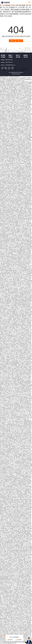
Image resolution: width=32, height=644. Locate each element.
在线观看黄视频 (22, 243)
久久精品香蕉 (14, 581)
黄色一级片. (8, 140)
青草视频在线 (14, 179)
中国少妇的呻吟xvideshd (18, 111)
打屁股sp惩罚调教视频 (12, 126)
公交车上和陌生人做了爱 (27, 214)
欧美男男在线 (9, 274)
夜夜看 (12, 374)
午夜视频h (2, 382)
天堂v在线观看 (8, 112)
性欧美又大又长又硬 (6, 532)
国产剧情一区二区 (25, 317)
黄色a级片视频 (23, 370)
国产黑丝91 (25, 337)
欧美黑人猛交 (21, 466)
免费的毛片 (19, 280)
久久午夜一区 (8, 102)
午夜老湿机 (26, 293)
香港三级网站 (4, 544)
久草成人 (22, 269)
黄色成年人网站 (20, 319)
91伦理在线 (12, 350)
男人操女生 (18, 228)
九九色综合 (30, 439)
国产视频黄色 (22, 575)
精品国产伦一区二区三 (8, 279)
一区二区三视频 (16, 156)
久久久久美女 (19, 114)
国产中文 (28, 355)
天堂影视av (21, 235)
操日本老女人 (27, 308)
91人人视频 (3, 84)
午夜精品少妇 (16, 89)
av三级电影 (28, 380)
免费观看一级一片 (26, 560)
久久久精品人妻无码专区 (19, 245)
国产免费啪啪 (19, 484)
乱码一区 (13, 607)
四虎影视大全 (19, 171)
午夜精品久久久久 (16, 311)
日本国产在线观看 (5, 88)
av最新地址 (2, 457)
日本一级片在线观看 (28, 170)
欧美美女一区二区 (28, 511)
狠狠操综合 (24, 220)
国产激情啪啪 (19, 173)
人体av (11, 226)
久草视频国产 (14, 508)
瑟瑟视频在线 (29, 201)
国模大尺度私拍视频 (10, 250)
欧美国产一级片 (29, 282)
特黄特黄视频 (24, 178)
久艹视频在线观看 (19, 147)
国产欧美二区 (18, 137)
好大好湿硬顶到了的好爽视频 (17, 149)
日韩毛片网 (9, 497)
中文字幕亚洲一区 (19, 260)
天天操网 (10, 585)
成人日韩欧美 (13, 166)
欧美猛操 (23, 146)
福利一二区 (18, 87)
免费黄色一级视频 (27, 352)
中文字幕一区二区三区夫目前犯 (10, 488)
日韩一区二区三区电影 (24, 487)
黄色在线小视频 (14, 189)
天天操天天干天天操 (9, 180)
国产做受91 (21, 441)
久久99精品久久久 (3, 527)
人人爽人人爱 (3, 103)
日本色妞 (17, 104)
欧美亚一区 (17, 127)
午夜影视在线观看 (9, 254)
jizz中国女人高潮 (10, 418)
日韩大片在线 (16, 275)
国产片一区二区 (14, 335)
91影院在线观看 (13, 175)
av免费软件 (25, 368)
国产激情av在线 (17, 510)
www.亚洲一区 (15, 431)
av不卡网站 (18, 340)
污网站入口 (13, 435)
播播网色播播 (19, 379)
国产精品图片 (24, 113)
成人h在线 (30, 471)
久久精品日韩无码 (25, 436)
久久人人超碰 (4, 404)
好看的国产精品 (26, 392)
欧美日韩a (30, 526)
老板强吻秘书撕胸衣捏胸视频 (16, 550)
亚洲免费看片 (15, 216)
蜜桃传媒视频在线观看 (16, 324)
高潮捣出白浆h (29, 179)
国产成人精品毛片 (19, 166)
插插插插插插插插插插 (9, 477)
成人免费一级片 (13, 114)
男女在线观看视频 (16, 232)
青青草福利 (24, 467)
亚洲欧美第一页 (14, 161)
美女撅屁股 (2, 594)
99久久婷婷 (22, 369)
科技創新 (3, 57)
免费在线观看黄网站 (26, 240)
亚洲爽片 (5, 133)
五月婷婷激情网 (23, 385)
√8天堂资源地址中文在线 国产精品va (10, 242)
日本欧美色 (7, 214)
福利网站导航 (5, 324)
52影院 (23, 231)
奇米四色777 (14, 229)
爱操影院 (30, 486)
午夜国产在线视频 (7, 200)
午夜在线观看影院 (25, 606)
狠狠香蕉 (6, 249)
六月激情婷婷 (3, 140)
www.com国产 (14, 197)
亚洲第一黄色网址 (17, 541)
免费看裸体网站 (22, 400)
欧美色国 (3, 292)
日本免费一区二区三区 (5, 575)
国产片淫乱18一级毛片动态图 (18, 555)
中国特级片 (6, 126)
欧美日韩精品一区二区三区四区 (19, 222)
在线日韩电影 (3, 254)
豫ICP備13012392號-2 (16, 74)
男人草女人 (8, 168)
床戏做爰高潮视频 (18, 122)
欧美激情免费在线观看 (27, 499)
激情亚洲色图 (23, 577)
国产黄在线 (25, 198)
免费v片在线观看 (7, 306)
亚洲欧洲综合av (15, 235)
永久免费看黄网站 (25, 525)
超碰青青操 (29, 216)
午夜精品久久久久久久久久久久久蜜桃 (24, 286)
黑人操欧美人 (9, 116)
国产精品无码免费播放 (6, 261)
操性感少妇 (25, 626)
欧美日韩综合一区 (7, 513)
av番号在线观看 (5, 448)
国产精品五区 (9, 82)
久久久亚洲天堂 (16, 504)
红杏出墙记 (4, 338)
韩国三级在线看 (18, 598)
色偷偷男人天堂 (18, 376)
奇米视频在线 (23, 87)
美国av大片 (4, 506)
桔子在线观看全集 (18, 469)
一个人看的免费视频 (8, 514)
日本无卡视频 (15, 455)
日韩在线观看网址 (18, 377)
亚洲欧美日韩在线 (10, 537)
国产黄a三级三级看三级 (19, 572)
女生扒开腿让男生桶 (22, 329)
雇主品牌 (18, 57)
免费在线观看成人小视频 (22, 216)
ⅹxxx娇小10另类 (22, 271)
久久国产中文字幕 (20, 519)
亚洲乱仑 (16, 614)
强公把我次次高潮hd (4, 512)
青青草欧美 (14, 520)
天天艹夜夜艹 (8, 415)
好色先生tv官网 (27, 441)
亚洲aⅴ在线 (5, 194)
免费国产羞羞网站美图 (24, 449)
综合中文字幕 (3, 548)
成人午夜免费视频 (23, 89)
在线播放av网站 (5, 631)
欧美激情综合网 (26, 555)
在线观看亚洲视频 (20, 182)
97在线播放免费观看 (26, 236)
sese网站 (17, 437)
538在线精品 (27, 257)
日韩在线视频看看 (9, 319)
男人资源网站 (10, 280)
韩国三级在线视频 (26, 249)
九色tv (24, 558)
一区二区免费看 (23, 451)
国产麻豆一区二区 (17, 120)
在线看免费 (16, 296)
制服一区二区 (10, 590)
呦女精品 (2, 510)
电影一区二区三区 (24, 237)
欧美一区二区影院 (3, 86)
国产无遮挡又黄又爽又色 (19, 603)
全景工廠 (26, 57)
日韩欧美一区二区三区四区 (5, 307)
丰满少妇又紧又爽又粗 (10, 103)
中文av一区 (18, 447)
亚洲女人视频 (7, 322)
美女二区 (23, 276)
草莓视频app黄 (3, 82)
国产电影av (4, 545)
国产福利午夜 (26, 564)
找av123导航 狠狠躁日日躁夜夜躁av (15, 518)
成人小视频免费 (8, 97)
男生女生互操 (19, 268)
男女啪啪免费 (29, 83)
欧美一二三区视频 (23, 362)
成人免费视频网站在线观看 (8, 542)
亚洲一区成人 (11, 296)
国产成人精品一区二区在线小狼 (22, 92)
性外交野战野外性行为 (11, 427)
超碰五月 (25, 250)
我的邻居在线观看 (12, 87)
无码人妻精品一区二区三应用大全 (13, 269)
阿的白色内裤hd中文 (22, 355)
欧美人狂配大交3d (3, 90)
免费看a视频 (23, 447)
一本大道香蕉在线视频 (7, 507)
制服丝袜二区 (13, 84)
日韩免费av (28, 109)
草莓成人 (4, 564)
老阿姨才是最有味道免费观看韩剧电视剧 (20, 344)
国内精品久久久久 (22, 221)
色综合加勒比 (15, 489)
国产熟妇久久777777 (10, 463)
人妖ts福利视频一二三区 (21, 94)
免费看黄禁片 (6, 641)
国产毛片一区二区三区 (19, 234)
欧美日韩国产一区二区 (15, 102)
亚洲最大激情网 (4, 117)
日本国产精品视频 (29, 547)
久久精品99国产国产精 (19, 167)
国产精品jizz (4, 340)
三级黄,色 (18, 539)
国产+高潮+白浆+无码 (20, 283)
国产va (27, 520)
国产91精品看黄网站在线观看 (7, 480)
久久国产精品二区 (6, 395)
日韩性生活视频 (23, 480)
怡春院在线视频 (11, 293)
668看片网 (28, 447)
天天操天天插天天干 (14, 562)
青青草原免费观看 (27, 292)
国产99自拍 (6, 196)
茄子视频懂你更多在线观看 (6, 130)
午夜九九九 (14, 124)
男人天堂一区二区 (15, 398)
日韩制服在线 (4, 198)
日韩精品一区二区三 (9, 393)
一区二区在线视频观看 (4, 592)
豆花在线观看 (7, 442)
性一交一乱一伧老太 (11, 421)
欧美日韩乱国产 (4, 109)
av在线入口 (14, 268)
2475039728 (9, 65)
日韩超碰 (21, 249)
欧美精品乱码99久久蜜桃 (6, 445)
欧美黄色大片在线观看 (25, 333)
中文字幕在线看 (22, 127)
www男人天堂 (28, 470)
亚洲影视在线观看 (9, 436)
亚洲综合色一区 (5, 399)
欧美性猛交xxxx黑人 (21, 116)
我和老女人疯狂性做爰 (27, 172)
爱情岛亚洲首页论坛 (11, 234)
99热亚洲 (15, 434)
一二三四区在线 (9, 318)
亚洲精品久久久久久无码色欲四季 (16, 214)
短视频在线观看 (9, 489)
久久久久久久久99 (6, 458)
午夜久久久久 (18, 348)
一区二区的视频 (11, 308)
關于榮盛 (3, 55)
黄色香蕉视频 (25, 415)
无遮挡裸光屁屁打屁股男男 (11, 164)
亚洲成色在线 (28, 489)
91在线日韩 (24, 417)
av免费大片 (11, 519)
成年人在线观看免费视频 (16, 118)
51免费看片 (8, 325)
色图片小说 (9, 413)
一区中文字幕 (24, 457)
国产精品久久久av (13, 522)
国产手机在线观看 (26, 627)
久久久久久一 (5, 402)
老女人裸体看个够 (26, 166)
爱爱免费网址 (19, 179)
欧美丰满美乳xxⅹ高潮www (22, 522)
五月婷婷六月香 (18, 317)
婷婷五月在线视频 (23, 386)
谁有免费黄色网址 (6, 263)
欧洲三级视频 (28, 136)
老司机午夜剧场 (28, 593)
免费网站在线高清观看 (25, 302)
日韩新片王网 (3, 174)
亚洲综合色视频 (5, 139)
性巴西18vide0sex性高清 (20, 159)
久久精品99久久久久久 (10, 136)
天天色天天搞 (21, 633)
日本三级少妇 (17, 509)
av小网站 (17, 613)
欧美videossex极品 (6, 98)
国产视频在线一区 (29, 159)
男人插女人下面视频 (10, 506)
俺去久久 (27, 326)
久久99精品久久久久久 (11, 198)
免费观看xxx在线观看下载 (10, 201)
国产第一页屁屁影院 (16, 370)
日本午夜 (19, 623)
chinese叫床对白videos (4, 484)
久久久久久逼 (13, 173)
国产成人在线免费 (9, 525)
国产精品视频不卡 (10, 524)
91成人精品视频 (20, 121)
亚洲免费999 (18, 281)
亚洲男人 (21, 138)
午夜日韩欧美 (8, 84)
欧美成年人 (4, 524)
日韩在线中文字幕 (3, 253)
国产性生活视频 (20, 208)
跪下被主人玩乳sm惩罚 (16, 82)
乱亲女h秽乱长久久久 (4, 329)
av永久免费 (24, 201)
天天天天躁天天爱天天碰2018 (6, 466)
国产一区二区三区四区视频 (24, 404)
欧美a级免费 (24, 297)
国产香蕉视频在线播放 (20, 204)
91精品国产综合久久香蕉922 (19, 93)
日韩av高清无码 (19, 438)
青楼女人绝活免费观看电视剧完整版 (8, 543)
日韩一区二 (4, 93)
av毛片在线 (3, 398)
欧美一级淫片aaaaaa (4, 443)
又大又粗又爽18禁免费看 (14, 134)
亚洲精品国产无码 (8, 188)
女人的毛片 (18, 241)
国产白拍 (30, 415)
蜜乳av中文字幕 (28, 231)
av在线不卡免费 (12, 417)
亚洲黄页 (16, 329)
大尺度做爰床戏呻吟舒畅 (21, 482)
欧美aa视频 (11, 611)
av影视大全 (2, 281)
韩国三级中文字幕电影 (21, 306)
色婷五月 (17, 271)
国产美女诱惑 (5, 412)
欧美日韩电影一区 (26, 610)
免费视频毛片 (18, 153)
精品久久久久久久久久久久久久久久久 (13, 267)
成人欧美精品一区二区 (13, 419)
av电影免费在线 (19, 198)
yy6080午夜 (27, 287)
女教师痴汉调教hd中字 (14, 285)
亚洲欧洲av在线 (8, 345)
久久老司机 (2, 539)
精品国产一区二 (20, 197)
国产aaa (1, 446)
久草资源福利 (7, 356)
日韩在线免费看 (14, 273)
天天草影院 (9, 182)
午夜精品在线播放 (14, 365)
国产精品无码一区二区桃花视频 (24, 223)
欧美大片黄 (18, 302)
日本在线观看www (5, 316)
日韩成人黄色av (25, 452)
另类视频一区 (12, 172)
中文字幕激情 (24, 377)
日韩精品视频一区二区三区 (26, 328)
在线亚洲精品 (24, 485)
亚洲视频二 (22, 207)
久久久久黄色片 (12, 309)
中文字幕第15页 (13, 265)
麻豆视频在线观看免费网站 (15, 123)
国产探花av (30, 98)
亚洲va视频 (13, 340)
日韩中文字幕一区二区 (18, 165)
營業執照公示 (21, 73)
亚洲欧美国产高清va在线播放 (16, 185)
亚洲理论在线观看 (21, 614)
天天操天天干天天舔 (28, 193)
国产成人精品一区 (22, 238)
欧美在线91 (25, 264)
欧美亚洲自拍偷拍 (18, 201)
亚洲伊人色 (20, 206)
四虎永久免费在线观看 (24, 103)
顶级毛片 (4, 205)
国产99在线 (11, 605)
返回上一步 (19, 41)
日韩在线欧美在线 (3, 590)
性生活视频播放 (17, 262)
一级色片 (4, 596)
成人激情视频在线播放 (9, 111)
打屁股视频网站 (24, 300)
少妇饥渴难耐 (3, 359)
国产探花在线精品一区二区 (20, 205)
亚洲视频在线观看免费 (15, 299)
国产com (16, 528)
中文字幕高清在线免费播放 (5, 266)
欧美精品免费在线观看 (6, 210)
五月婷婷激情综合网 (19, 392)
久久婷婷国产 (22, 288)
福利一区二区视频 (5, 518)
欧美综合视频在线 (28, 628)
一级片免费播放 (26, 121)
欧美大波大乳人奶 (26, 549)
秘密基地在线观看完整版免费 (17, 200)
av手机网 (30, 247)
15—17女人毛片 (16, 294)
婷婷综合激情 (28, 168)
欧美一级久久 (5, 162)
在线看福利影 (14, 248)
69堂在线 (11, 552)
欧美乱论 (24, 179)
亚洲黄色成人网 (22, 109)
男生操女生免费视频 (6, 166)
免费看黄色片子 (29, 587)
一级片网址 (15, 319)
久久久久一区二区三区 (15, 386)
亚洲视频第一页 (28, 575)
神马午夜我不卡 (27, 418)
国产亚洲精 (25, 211)
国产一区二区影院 (9, 366)
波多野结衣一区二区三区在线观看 (9, 147)
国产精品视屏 (6, 522)
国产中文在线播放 (22, 275)
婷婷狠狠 (5, 479)
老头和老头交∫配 (10, 501)
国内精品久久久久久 (14, 213)
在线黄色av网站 (22, 168)
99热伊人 (11, 594)
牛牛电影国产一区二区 (14, 355)
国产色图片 (26, 131)
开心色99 (12, 410)
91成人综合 (9, 202)
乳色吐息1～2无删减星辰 (13, 602)
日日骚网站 (5, 623)
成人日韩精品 (15, 409)
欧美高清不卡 (20, 259)
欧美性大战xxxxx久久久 (21, 520)
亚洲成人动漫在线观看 (10, 262)
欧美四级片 (16, 450)
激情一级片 (5, 370)
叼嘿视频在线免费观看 (8, 612)
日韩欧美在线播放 (23, 156)
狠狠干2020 (9, 390)
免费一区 (11, 462)
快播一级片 (5, 349)
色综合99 (11, 275)
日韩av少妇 (27, 309)
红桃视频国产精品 (19, 172)
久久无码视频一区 (23, 143)
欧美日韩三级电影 (7, 169)
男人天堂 (2, 417)
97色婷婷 (12, 307)
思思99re (19, 161)
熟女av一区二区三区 (16, 468)
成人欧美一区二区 (23, 99)
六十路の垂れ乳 (16, 109)
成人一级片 (12, 372)
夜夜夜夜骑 (21, 144)
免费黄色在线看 (9, 149)
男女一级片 (17, 233)
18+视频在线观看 (25, 477)
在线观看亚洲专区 (3, 221)
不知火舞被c (17, 142)
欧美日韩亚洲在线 (18, 316)
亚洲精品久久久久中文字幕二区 (24, 90)
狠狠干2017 (20, 419)
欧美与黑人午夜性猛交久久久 (17, 112)
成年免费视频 (22, 299)
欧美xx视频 (24, 574)
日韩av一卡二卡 (8, 584)
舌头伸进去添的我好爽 (20, 218)
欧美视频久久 (29, 306)
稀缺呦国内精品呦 (6, 122)
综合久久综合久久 (14, 628)
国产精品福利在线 (24, 367)
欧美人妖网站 (3, 209)
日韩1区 (23, 617)
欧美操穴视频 (3, 415)
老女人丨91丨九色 (19, 108)
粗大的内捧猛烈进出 (28, 381)
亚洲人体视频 (13, 153)
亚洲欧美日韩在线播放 (23, 199)
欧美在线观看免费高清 (27, 203)
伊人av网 (7, 556)
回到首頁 (12, 41)
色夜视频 (23, 173)
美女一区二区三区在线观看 (15, 98)
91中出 (31, 437)
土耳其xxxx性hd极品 (27, 163)
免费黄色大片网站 (25, 195)
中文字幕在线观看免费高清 (24, 398)
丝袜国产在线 (12, 326)
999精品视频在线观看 (9, 289)
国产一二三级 (15, 254)
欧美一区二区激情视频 (18, 560)
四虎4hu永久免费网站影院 (10, 225)
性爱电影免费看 (19, 417)
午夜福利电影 (15, 408)
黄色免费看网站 (20, 193)
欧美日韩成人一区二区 (19, 347)
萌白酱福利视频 (6, 499)
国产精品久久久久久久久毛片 (20, 136)
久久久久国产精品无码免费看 (25, 102)
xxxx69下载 (7, 83)
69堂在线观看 (6, 247)
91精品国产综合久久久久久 (11, 495)
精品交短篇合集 (27, 187)
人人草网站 (6, 271)
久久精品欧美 (3, 431)
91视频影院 (4, 179)
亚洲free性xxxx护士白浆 (25, 464)
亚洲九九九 (9, 595)
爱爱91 (4, 321)
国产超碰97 (16, 308)
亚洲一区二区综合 (8, 184)
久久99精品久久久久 (21, 342)
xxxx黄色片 (14, 586)
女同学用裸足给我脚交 (11, 317)
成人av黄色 (21, 600)
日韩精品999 (13, 533)
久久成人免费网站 (11, 233)
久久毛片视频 (22, 95)
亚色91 (13, 470)
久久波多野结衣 (3, 202)
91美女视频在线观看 (8, 615)
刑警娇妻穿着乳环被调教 (12, 310)
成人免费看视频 (29, 281)
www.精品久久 (24, 150)
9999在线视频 (28, 254)
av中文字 (7, 359)
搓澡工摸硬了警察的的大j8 (11, 174)
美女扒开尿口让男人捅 (5, 213)
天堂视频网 (20, 455)
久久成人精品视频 (23, 97)
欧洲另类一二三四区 (19, 203)
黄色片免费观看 (26, 101)
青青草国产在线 (6, 208)
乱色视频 (22, 293)
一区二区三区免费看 (4, 363)
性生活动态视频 (19, 359)
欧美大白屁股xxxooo (19, 160)
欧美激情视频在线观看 (7, 597)
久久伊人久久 (15, 467)
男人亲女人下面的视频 (12, 190)
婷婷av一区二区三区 (17, 180)
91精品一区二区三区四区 (9, 163)
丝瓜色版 (23, 341)
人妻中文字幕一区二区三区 (5, 173)
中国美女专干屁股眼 (12, 88)
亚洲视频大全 (26, 350)
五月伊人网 (17, 543)
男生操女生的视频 (15, 597)
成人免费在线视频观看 (25, 229)
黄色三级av (7, 275)
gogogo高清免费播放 (27, 139)
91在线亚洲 (8, 153)
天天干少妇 (24, 174)
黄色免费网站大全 (22, 133)
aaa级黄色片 (18, 367)
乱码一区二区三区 (10, 509)
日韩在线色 (16, 486)
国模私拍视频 (9, 523)
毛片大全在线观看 (3, 629)
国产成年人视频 (5, 195)
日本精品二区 (24, 458)
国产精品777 (16, 151)
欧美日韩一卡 (9, 455)
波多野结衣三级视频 (12, 512)
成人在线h (11, 247)
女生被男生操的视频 (10, 486)
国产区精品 (9, 207)
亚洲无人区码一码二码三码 (6, 276)
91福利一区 (6, 87)
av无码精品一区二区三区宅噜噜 (6, 333)
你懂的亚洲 (25, 504)
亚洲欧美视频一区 (9, 431)
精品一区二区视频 (28, 414)
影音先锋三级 (11, 245)
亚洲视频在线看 (3, 101)
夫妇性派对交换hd (22, 483)
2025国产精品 (20, 443)
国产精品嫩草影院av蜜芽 (15, 325)
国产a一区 (18, 385)
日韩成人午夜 (19, 265)
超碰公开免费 (22, 338)
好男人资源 (18, 237)
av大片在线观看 (4, 618)
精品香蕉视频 (5, 401)
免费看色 (14, 320)
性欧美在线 (24, 604)
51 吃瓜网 (30, 296)
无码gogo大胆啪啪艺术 (21, 566)
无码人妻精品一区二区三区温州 (23, 273)
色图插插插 (5, 610)
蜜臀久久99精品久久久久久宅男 (22, 508)
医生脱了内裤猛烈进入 (12, 373)
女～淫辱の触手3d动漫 (6, 131)
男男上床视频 (8, 99)
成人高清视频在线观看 (8, 146)
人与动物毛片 (3, 357)
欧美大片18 (25, 471)
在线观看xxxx (15, 593)
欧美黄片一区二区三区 (4, 603)
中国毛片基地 (12, 83)
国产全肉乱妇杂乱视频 (23, 107)
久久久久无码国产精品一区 (17, 423)
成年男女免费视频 (26, 235)
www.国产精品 (13, 385)
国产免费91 (12, 165)
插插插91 (28, 329)
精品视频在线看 (26, 635)
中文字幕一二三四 (6, 226)
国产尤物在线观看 (12, 91)
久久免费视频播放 (17, 247)
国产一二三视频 (5, 492)
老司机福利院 (27, 360)
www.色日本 (9, 400)
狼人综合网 (22, 364)
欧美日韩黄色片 (6, 569)
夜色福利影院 (10, 187)
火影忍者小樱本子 (11, 384)
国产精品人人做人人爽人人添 (14, 353)
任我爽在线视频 (11, 144)
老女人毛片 (9, 423)
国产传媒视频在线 (17, 457)
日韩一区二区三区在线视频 (5, 177)
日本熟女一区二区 (14, 140)
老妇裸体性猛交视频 (5, 156)
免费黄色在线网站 (3, 384)
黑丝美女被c (23, 281)
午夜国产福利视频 (26, 569)
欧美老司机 (9, 607)
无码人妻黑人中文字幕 (6, 392)
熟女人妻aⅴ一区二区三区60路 (19, 360)
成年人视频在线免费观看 (17, 264)
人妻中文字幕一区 (18, 86)
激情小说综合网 (24, 335)
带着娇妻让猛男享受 (20, 124)
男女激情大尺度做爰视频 (16, 411)
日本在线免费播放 (27, 310)
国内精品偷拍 (25, 175)
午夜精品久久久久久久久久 (6, 433)
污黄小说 (3, 477)
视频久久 (20, 529)
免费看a (17, 97)
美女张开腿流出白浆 (24, 552)
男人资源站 (11, 414)
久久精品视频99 (4, 371)
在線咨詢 (20, 640)
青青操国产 (12, 499)
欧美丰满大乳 (29, 604)
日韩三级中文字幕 (18, 626)
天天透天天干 (10, 349)
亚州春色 (5, 331)
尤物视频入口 (19, 231)
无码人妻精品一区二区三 (18, 163)
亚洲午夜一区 (24, 584)
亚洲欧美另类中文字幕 (10, 199)
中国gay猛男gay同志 (22, 408)
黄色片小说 (23, 326)
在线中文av (29, 451)
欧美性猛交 (27, 346)
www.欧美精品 (22, 578)
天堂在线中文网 (12, 170)
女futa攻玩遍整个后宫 (21, 248)
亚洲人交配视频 (17, 157)
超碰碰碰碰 (12, 145)
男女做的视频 (11, 157)
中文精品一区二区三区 (11, 367)
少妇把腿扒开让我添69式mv (24, 117)
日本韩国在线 (11, 316)
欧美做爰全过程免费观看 (26, 581)
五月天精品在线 (8, 193)
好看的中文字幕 (25, 239)
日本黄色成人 (6, 505)
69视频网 (10, 368)
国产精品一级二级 (28, 384)
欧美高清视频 (13, 251)
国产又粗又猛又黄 (24, 262)
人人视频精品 (9, 424)
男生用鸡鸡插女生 (6, 92)
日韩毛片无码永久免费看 (25, 340)
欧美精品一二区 (4, 187)
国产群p (30, 239)
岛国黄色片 (28, 321)
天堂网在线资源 (15, 600)
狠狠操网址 (15, 284)
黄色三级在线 (20, 496)
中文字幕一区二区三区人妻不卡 (20, 445)
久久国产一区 (21, 285)
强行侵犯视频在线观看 (27, 591)
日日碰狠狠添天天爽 (16, 207)
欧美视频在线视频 (21, 628)
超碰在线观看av (16, 570)
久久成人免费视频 (24, 130)
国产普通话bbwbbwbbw (23, 343)
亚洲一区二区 (6, 475)
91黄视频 (6, 566)
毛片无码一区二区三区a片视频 (16, 465)
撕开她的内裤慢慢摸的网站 (23, 305)
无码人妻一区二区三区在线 (24, 437)
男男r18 (11, 294)
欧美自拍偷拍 (6, 285)
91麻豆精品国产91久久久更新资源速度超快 (8, 396)
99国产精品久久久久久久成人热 (17, 413)
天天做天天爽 (26, 565)
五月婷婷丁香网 (11, 271)
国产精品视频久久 (22, 544)
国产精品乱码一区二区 (5, 283)
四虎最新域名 (6, 405)
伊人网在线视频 (25, 91)
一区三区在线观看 (11, 629)
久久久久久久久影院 (27, 112)
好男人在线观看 (17, 451)
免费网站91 (6, 332)
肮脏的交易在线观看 (27, 135)
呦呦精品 (21, 250)
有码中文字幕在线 (11, 86)
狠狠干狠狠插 (7, 464)
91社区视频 (2, 287)
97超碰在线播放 (20, 495)
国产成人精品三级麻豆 (10, 429)
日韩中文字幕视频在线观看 (12, 90)
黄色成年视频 (22, 567)
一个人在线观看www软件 (26, 280)
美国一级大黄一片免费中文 (10, 104)
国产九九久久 (20, 558)
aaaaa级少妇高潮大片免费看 (19, 187)
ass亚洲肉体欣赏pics (4, 204)
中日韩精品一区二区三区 (19, 490)
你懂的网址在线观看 (24, 183)
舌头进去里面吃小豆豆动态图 (5, 217)
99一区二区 (18, 328)
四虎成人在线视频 (13, 282)
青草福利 (12, 230)
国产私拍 (28, 467)
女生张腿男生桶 (25, 562)
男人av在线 (27, 132)
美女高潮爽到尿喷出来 (19, 397)
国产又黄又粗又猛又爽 (13, 426)
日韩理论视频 (25, 114)
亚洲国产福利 (7, 365)
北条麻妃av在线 (27, 110)
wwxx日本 (13, 430)
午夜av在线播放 (14, 306)
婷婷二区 (19, 220)
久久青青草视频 (25, 434)
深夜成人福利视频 (7, 576)
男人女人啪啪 (28, 94)
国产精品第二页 (18, 331)
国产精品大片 (11, 329)
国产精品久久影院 (28, 497)
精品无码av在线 (9, 220)
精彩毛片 (9, 508)
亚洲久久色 (8, 251)
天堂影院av (8, 185)
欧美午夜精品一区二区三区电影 (9, 150)
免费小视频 (17, 95)
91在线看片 (8, 179)
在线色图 (3, 153)
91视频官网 (23, 120)
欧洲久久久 (25, 278)
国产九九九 (9, 346)
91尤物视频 (20, 456)
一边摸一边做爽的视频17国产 (14, 531)
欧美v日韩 (5, 494)
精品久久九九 (19, 396)
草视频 (1, 194)
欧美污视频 (23, 307)
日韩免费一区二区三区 (4, 170)
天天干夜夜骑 (12, 203)
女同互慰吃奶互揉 (16, 315)
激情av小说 (13, 582)
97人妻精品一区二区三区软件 (18, 612)
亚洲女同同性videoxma (10, 303)
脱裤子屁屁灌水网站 (5, 259)
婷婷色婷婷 (21, 296)
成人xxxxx (16, 144)
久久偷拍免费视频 (9, 264)
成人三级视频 (12, 362)
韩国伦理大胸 (27, 217)
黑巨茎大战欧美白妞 (4, 555)
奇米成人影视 (7, 538)
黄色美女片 (3, 608)
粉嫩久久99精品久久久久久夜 (8, 380)
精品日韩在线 (29, 574)
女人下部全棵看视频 (4, 438)
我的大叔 (11, 156)
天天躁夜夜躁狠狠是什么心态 (22, 190)
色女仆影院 (10, 109)
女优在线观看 (7, 227)
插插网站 (18, 229)
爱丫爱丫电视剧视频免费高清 (9, 437)
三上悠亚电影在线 (3, 516)
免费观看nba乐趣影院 (15, 202)
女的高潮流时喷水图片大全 (25, 202)
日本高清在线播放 (12, 484)
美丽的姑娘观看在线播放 (16, 526)
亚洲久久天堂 (17, 250)
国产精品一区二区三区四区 (24, 375)
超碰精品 (12, 517)
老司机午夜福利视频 (21, 189)
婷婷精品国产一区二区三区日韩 (13, 567)
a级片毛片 (16, 633)
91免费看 (7, 362)
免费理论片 (20, 442)
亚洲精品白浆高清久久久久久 (17, 478)
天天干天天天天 (9, 232)
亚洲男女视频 (5, 638)
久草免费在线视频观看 (25, 157)
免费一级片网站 (27, 536)
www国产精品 (22, 547)
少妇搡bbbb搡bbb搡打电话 (26, 513)
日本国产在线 (19, 446)
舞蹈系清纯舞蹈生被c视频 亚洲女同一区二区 (23, 85)
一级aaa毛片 (22, 609)
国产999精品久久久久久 (18, 591)
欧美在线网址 (10, 642)
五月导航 (25, 138)
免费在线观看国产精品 (10, 211)
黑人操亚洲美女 (4, 190)
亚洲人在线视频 (22, 582)
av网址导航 (28, 290)
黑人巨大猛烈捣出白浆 (26, 349)
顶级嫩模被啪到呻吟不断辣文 (8, 181)
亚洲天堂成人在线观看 (6, 517)
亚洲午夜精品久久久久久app (14, 412)
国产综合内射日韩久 (26, 148)
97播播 (4, 211)
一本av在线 (25, 165)
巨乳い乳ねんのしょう (15, 498)
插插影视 (2, 514)
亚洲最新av (23, 380)
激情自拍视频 (5, 609)
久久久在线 (26, 84)
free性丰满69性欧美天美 (5, 414)
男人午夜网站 (3, 137)
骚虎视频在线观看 (20, 110)
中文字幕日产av (28, 120)
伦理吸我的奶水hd (5, 469)
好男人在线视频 (24, 188)
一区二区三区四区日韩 (9, 521)
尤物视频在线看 (19, 258)
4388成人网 (27, 192)
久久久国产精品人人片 (15, 263)
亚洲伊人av (4, 427)
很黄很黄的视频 (19, 240)
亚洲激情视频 (24, 270)
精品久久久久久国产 (10, 331)
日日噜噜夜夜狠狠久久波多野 (9, 347)
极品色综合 (6, 309)
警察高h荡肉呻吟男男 (24, 145)
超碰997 (13, 377)
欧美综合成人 (23, 586)
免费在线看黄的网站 (10, 85)
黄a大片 (2, 282)
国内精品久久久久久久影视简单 (10, 328)
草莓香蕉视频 (23, 232)
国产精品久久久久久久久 (20, 309)
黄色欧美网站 (3, 562)
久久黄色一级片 (14, 193)
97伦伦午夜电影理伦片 (15, 322)
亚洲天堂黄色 (8, 498)
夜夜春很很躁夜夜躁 (20, 194)
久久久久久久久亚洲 (17, 195)
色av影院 (22, 256)
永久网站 (10, 459)
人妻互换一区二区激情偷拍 (15, 461)
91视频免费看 (25, 162)
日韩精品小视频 (27, 633)
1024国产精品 (13, 177)
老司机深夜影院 (29, 248)
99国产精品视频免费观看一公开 (16, 154)
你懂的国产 (12, 178)
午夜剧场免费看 (16, 609)
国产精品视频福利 (13, 538)
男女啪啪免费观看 (9, 434)
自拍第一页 (11, 448)
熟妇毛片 (21, 139)
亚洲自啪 (13, 160)
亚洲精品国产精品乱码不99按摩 (22, 481)
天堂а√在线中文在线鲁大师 (19, 257)
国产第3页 (4, 523)
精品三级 (27, 243)
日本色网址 (25, 230)
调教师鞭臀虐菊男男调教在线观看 (13, 183)
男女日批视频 (4, 551)
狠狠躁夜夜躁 (26, 212)
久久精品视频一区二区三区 (12, 206)
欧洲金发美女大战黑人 (17, 146)
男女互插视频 (15, 274)
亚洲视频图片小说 (12, 128)
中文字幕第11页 (26, 279)
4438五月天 (29, 154)
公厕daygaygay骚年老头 (19, 565)
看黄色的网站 (14, 132)
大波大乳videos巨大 (16, 523)
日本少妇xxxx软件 (12, 228)
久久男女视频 (3, 498)
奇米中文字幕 (28, 127)
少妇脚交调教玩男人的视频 (27, 465)
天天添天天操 (10, 471)
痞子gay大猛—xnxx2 (21, 632)
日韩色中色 (22, 313)
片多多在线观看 (20, 292)
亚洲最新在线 (19, 512)
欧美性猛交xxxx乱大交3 (27, 253)
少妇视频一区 (22, 545)
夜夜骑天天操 (15, 561)
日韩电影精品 (14, 121)
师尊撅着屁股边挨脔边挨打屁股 (11, 579)
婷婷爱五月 (29, 430)
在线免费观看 (15, 116)
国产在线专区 (3, 121)
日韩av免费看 (9, 468)
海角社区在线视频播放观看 (14, 364)
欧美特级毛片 (17, 103)
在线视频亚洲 (26, 630)
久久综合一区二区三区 (16, 333)
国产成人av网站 (26, 181)
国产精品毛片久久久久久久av (8, 243)
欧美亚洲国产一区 (24, 98)
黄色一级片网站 (11, 119)
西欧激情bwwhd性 (7, 482)
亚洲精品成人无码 (13, 569)
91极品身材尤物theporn (17, 318)
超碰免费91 (20, 284)
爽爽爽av (29, 492)
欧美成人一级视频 (24, 501)
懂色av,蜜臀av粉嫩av (23, 315)
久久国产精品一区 (26, 615)
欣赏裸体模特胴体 (23, 294)
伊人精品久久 (9, 101)
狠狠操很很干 (24, 439)
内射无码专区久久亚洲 (6, 337)
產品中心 (18, 55)
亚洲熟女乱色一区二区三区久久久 (18, 298)
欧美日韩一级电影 (15, 493)
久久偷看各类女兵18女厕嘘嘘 (13, 221)
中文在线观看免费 (7, 397)
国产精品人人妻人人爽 (6, 114)
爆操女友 (16, 383)
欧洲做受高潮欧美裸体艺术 (9, 510)
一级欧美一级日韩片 (21, 365)
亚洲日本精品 (21, 366)
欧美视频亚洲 (13, 239)
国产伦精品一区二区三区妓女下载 (9, 598)
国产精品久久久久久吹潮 (27, 265)
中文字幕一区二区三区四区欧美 (23, 96)
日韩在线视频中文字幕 (15, 369)
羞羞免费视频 (27, 490)
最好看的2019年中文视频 (11, 94)
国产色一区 (6, 159)
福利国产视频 (16, 511)
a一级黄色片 (3, 168)
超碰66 (27, 548)
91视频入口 (26, 493)
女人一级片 (16, 429)
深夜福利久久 (19, 239)
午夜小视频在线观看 (11, 551)
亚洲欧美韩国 (14, 482)
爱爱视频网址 (22, 590)
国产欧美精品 (14, 182)
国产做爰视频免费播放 (15, 210)
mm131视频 (9, 223)
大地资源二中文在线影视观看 (5, 229)
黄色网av (14, 241)
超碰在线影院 (24, 316)
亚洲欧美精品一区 (25, 598)
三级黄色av (27, 369)
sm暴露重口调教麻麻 (27, 602)
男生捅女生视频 (3, 589)
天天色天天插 (25, 428)
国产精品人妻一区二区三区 (10, 237)
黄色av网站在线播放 (5, 145)
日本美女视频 (13, 92)
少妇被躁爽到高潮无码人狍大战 (7, 89)
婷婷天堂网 (18, 334)
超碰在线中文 (19, 569)
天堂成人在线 (11, 599)
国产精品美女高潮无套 (18, 517)
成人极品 (25, 296)
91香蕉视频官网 (27, 269)
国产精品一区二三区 (26, 529)
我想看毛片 (25, 454)
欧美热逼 (13, 397)
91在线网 (23, 479)
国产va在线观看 (19, 91)
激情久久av (8, 108)
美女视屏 (16, 407)
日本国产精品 (18, 326)
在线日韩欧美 (26, 347)
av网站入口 (21, 597)
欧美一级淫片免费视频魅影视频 (11, 292)
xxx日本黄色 (11, 560)
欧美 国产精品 (11, 432)
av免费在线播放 (21, 169)
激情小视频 (30, 237)
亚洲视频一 (4, 424)
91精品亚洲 (15, 536)
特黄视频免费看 (21, 266)
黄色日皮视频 (24, 435)
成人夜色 (13, 392)
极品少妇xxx (22, 511)
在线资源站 (29, 174)
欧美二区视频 (17, 492)
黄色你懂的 (15, 366)
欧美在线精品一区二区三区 (14, 139)
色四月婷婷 (20, 537)
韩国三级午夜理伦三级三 (25, 255)
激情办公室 (24, 284)
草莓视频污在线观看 (24, 247)
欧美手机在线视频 (5, 231)
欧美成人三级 (10, 624)
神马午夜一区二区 (25, 376)
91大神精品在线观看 (9, 209)
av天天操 (22, 541)
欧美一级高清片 (9, 291)
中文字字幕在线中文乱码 (24, 429)
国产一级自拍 (26, 111)
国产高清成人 (18, 192)
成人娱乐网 (18, 320)
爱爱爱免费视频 (23, 516)
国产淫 (28, 417)
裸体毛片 (25, 345)
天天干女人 (5, 422)
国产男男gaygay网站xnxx (25, 334)
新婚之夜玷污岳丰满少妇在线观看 (18, 388)
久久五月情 (12, 256)
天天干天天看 (5, 373)
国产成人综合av (18, 435)
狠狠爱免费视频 (8, 212)
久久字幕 (26, 431)
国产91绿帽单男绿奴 (24, 196)
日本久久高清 (9, 160)
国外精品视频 (19, 174)
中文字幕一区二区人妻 (25, 227)
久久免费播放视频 (22, 321)
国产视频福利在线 (6, 372)
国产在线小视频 (12, 283)
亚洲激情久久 (3, 160)
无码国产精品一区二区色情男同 (13, 354)
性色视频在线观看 (20, 84)
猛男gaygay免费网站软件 (19, 303)
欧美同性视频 (24, 122)
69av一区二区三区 (3, 557)
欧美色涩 (30, 477)
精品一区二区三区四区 (16, 276)
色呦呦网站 (13, 622)
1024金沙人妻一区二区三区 (15, 464)
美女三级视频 (8, 295)
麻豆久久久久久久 (6, 123)
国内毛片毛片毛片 (12, 204)
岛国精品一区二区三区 (23, 440)
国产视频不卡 (23, 295)
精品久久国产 (3, 311)
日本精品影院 (6, 605)
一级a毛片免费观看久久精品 (5, 297)
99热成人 (20, 162)
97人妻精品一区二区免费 (23, 486)
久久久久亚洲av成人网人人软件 (10, 260)
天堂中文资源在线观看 (7, 600)
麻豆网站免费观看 (7, 189)
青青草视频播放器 (25, 438)
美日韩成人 (27, 205)
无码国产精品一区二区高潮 (26, 411)
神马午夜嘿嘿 (17, 145)
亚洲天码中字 (15, 220)
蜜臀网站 (20, 297)
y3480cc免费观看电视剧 (24, 123)
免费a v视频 (7, 496)
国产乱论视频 (6, 282)
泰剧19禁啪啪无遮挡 (13, 115)
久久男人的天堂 (20, 345)
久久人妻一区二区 (6, 465)
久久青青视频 (25, 206)
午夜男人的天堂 (6, 134)
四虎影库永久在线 (7, 125)
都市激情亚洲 (29, 433)
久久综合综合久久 (21, 621)
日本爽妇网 (28, 119)
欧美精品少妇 (29, 362)
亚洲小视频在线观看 (20, 533)
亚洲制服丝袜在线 (16, 516)
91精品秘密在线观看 (10, 548)
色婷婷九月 (5, 320)
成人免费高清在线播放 (27, 167)
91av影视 (14, 192)
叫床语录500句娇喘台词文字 (23, 141)
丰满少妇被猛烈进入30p (23, 213)
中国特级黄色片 (26, 312)
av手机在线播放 (28, 276)
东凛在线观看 (19, 434)
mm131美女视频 (25, 128)
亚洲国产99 (17, 199)
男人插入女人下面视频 (7, 248)
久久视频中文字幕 (28, 314)
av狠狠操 (8, 205)
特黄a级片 (2, 302)
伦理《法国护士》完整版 (18, 209)
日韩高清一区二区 (14, 266)
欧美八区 (29, 345)
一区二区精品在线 (20, 88)
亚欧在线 (16, 372)
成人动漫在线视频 (14, 141)
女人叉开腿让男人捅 (9, 113)
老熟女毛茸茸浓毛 (6, 546)
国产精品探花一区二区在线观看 (23, 126)
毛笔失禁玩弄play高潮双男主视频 (17, 131)
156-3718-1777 (9, 62)
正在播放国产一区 (24, 324)
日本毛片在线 (27, 406)
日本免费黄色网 (16, 590)
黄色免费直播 (11, 405)
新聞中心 (11, 55)
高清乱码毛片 (8, 348)
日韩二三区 (24, 396)
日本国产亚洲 (4, 568)
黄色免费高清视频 (8, 302)
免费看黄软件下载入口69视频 (10, 481)
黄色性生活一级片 (28, 277)
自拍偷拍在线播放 (10, 634)
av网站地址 (5, 459)
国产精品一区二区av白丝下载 (17, 101)
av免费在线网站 (18, 148)
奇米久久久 (12, 641)
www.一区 (30, 190)
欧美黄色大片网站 (22, 254)
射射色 (1, 248)
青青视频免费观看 (12, 604)
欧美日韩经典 (17, 143)
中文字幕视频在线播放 (17, 226)
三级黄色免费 (3, 240)
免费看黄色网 (20, 219)
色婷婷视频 (23, 527)
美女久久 (29, 469)
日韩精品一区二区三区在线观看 (12, 361)
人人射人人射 (10, 343)
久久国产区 (18, 487)
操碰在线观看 (20, 175)
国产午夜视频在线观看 (26, 395)
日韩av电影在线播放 (28, 603)
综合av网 (10, 241)
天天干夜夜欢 (25, 399)
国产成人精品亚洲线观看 (10, 137)
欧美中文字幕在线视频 (20, 106)
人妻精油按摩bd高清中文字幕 (13, 117)
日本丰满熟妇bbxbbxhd (9, 453)
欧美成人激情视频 (6, 219)
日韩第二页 (13, 212)
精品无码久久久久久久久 (14, 288)
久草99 (25, 256)
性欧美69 (9, 553)
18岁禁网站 (6, 334)
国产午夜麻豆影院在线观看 (18, 152)
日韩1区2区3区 (15, 571)
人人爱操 (25, 432)
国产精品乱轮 (15, 642)
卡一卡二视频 (10, 619)
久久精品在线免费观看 (24, 391)
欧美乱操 (11, 152)
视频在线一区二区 (5, 407)
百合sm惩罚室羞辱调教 (12, 258)
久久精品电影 (25, 423)
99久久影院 (15, 471)
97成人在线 (20, 428)
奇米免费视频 (20, 383)
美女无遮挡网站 (8, 398)
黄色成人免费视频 (17, 380)
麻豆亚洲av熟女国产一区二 (24, 184)
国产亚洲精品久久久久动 (18, 135)
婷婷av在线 (10, 643)
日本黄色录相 (3, 106)
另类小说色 (25, 517)
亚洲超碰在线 (6, 115)
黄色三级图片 (15, 399)
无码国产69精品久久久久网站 (14, 196)
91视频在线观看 (14, 378)
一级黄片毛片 (5, 343)
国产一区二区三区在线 (8, 107)
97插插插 (29, 156)
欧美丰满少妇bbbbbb (5, 460)
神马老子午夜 (3, 99)
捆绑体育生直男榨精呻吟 (11, 171)
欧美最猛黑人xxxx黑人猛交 (10, 224)
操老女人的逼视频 (9, 515)
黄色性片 (27, 578)
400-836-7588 (9, 60)
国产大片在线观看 (14, 105)
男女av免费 (20, 620)
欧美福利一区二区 (23, 468)
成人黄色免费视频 (15, 223)
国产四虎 (10, 555)
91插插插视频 (15, 472)
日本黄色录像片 (8, 335)
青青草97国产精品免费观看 (24, 618)
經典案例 (26, 55)
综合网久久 (27, 82)
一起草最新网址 (16, 107)
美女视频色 (21, 493)
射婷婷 (2, 364)
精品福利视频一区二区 (16, 188)
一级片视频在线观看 (8, 300)
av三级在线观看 (21, 314)
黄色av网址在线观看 (13, 219)
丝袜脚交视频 (29, 89)
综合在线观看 (16, 243)
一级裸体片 (2, 481)
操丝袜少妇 (6, 585)
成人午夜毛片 (3, 136)
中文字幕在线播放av (27, 383)
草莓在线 (18, 556)
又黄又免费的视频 (7, 161)
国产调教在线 (6, 165)
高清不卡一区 (10, 609)
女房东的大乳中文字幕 (17, 113)
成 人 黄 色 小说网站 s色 (24, 233)
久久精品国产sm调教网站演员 (20, 374)
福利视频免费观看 (10, 151)
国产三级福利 (19, 373)
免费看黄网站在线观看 (10, 95)
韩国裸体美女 (17, 403)
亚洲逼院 (21, 608)
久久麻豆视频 (11, 441)
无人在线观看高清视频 (20, 164)
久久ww (9, 118)
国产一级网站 (26, 597)
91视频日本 (2, 180)
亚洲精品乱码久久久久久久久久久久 (9, 420)
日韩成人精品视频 (8, 192)
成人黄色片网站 (8, 478)
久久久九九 (27, 614)
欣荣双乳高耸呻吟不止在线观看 (18, 514)
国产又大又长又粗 (19, 312)
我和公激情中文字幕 (17, 332)
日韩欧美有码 (6, 462)
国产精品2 (7, 128)
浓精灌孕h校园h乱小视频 (26, 153)
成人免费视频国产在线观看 (13, 371)
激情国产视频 (8, 121)
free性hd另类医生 (12, 148)
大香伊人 (21, 412)
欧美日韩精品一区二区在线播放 (11, 379)
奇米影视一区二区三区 (10, 143)
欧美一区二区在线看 (25, 137)
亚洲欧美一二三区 (8, 520)
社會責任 (11, 57)
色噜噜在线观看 (25, 550)
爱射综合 (15, 280)
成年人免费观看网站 (9, 541)
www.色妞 (22, 82)
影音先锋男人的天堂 (7, 389)
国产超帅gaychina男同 (19, 352)
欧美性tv (12, 457)
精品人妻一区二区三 (21, 274)
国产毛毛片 (10, 370)
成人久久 (23, 192)
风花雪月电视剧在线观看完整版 (6, 593)
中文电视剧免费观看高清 (19, 350)
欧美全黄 (18, 515)
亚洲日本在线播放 (15, 433)
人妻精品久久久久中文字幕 (19, 414)
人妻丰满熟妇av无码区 (4, 604)
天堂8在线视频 (18, 150)
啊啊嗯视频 (8, 240)
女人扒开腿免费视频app (15, 295)
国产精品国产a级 (23, 592)
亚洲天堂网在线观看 (18, 454)
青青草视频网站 (13, 342)
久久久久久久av (15, 249)
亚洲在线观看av (25, 455)
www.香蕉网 (2, 113)
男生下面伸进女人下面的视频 (12, 238)
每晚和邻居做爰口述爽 (27, 208)
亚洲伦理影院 (22, 125)
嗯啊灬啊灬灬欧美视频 (26, 161)
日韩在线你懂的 (3, 323)
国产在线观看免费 (10, 450)
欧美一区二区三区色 (28, 561)
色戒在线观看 (5, 144)
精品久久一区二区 (21, 105)
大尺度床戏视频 (10, 93)
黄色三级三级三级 (22, 371)
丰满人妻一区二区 (15, 184)
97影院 (18, 132)
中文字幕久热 (7, 154)
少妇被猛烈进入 (23, 83)
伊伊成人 (6, 245)
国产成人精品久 (25, 611)
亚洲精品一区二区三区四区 (25, 568)
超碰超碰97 (18, 155)
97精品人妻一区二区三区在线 (11, 286)
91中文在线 (19, 270)
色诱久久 (19, 335)
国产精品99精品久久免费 (17, 279)
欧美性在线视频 (17, 405)
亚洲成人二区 (10, 339)
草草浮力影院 (3, 95)
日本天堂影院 (23, 180)
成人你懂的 (8, 230)
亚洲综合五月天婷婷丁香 (22, 261)
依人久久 (19, 242)
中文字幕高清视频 (27, 176)
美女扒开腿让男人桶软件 (19, 406)
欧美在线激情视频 (27, 147)
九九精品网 (3, 366)
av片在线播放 (29, 99)
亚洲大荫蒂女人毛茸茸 (19, 432)
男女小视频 (11, 195)
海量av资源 (23, 118)
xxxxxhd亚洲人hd (9, 311)
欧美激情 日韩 (14, 217)
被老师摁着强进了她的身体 (19, 384)
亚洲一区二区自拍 (6, 626)
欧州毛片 (10, 249)
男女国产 (6, 586)
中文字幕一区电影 (28, 169)
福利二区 (5, 354)
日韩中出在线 (9, 133)
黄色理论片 (11, 332)
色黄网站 (14, 302)
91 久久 (28, 150)
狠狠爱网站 (17, 551)
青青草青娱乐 (10, 391)
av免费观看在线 (23, 594)
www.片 (1, 487)
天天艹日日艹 (17, 83)
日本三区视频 (23, 119)
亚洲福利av (9, 323)
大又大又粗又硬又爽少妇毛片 (10, 583)
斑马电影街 (30, 554)
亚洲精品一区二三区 (15, 99)
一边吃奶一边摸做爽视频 (19, 346)
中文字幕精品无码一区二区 (26, 228)
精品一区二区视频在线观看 (17, 491)
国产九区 (27, 222)
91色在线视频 (3, 408)
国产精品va (20, 337)
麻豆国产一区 (18, 336)
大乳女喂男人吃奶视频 (15, 125)
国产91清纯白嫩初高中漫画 (11, 106)
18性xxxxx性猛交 (3, 171)
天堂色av (6, 148)
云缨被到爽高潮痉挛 (26, 373)
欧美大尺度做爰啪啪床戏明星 (8, 135)
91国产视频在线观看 (19, 576)
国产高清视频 (7, 256)
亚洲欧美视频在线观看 (7, 409)
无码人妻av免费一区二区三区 (21, 246)
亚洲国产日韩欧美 (18, 395)
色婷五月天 (12, 122)
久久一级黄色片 (21, 327)
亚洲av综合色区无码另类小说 (11, 96)
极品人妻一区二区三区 (19, 421)
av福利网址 (4, 567)
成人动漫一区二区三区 (16, 459)
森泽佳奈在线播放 (13, 208)
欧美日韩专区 (19, 128)
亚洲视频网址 (16, 289)
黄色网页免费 (7, 383)
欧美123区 (6, 601)
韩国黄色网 (13, 97)
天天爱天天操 (23, 241)
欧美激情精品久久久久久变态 (17, 415)
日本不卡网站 (3, 216)
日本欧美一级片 (15, 133)
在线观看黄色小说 (24, 526)
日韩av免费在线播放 (6, 105)
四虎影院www (15, 191)
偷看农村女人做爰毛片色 (21, 115)
